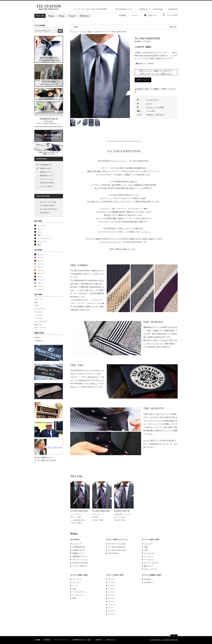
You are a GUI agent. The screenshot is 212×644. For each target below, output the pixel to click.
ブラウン (41, 261)
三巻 (36, 306)
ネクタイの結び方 (46, 186)
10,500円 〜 (149, 582)
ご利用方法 (143, 9)
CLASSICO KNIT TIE (122, 511)
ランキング (77, 544)
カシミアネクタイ (41, 321)
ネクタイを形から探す (151, 540)
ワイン (40, 277)
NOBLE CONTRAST (47, 183)
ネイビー (41, 255)
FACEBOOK (173, 9)
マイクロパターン (44, 238)
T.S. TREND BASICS (47, 206)
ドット (40, 232)
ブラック (41, 280)
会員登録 (122, 15)
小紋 (39, 235)
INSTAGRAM (158, 9)
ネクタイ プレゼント (47, 179)
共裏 (36, 302)
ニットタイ (38, 315)
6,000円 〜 (148, 579)
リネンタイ (38, 312)
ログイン (135, 15)
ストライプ (42, 226)
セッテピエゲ (39, 309)
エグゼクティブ (100, 32)
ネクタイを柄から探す (79, 575)
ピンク (40, 267)
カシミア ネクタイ (151, 563)
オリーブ (41, 274)
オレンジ (41, 270)
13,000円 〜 (39, 341)
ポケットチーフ (40, 328)
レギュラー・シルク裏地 (155, 107)
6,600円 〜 (38, 338)
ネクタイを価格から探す (152, 575)
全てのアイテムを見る (48, 202)
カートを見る (172, 15)
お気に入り (152, 15)
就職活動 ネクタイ (47, 176)
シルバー (41, 286)
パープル (41, 258)
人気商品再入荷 (45, 165)
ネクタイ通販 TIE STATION (45, 461)
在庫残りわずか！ (46, 168)
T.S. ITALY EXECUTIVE (48, 209)
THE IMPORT (45, 213)
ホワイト (41, 289)
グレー (40, 283)
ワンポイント (42, 242)
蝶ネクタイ (38, 325)
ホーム (73, 32)
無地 (39, 245)
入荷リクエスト (143, 80)
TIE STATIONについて (124, 9)
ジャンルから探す (85, 32)
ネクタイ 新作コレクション (117, 540)
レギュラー (38, 299)
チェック (41, 229)
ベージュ (41, 264)
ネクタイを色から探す (115, 575)
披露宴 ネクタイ (46, 172)
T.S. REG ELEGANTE (117, 547)
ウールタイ (38, 318)
